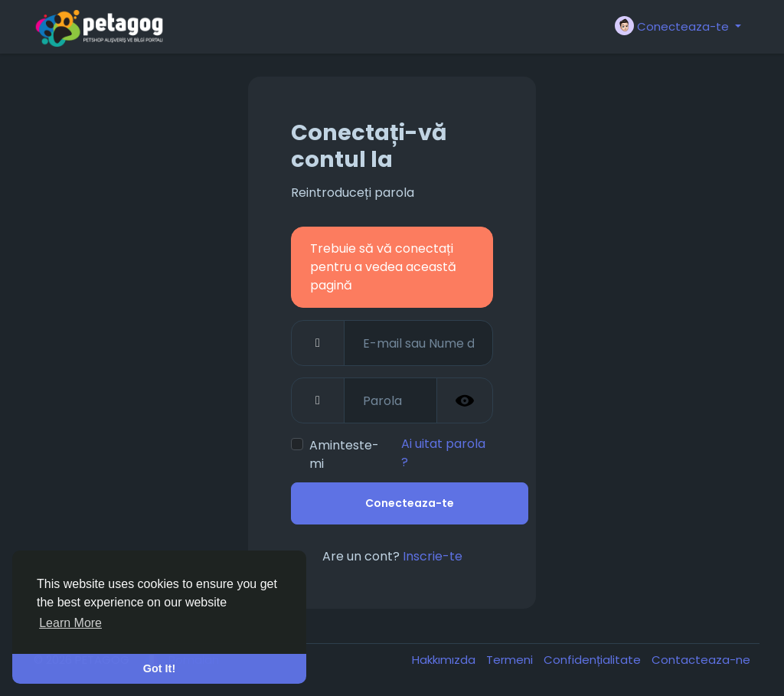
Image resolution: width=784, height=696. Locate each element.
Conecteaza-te (410, 503)
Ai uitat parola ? (443, 453)
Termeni (511, 660)
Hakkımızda (445, 660)
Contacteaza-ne (701, 660)
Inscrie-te (433, 556)
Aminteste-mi (344, 454)
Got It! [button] (159, 668)
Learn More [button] (70, 623)
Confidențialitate (594, 660)
